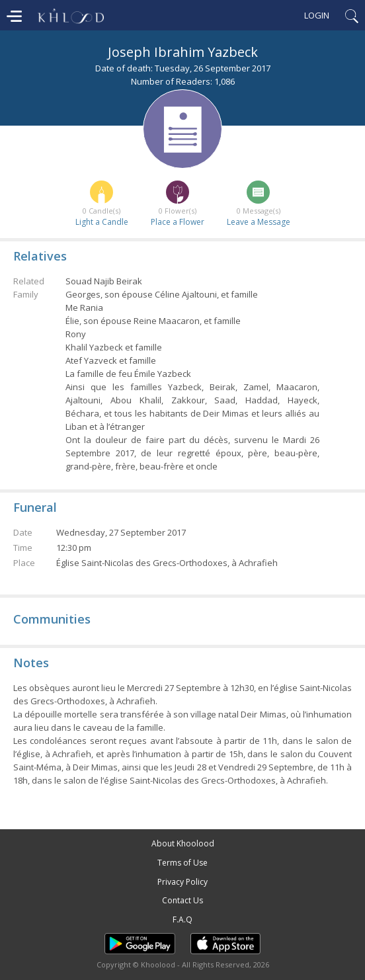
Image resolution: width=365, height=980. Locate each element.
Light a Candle (102, 222)
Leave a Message (259, 222)
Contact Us (182, 900)
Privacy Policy (182, 882)
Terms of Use (182, 863)
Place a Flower (178, 222)
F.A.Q (182, 919)
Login (317, 15)
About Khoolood (183, 843)
